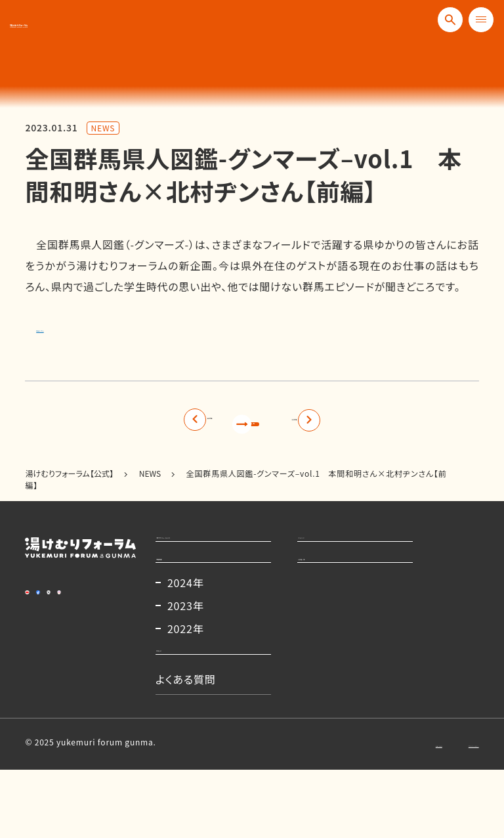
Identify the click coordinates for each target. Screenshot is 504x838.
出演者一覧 (339, 597)
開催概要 (191, 597)
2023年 (199, 655)
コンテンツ (336, 557)
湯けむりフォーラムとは (225, 557)
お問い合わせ (350, 811)
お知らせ (190, 707)
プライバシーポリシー (440, 811)
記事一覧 (252, 426)
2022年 (199, 678)
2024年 (199, 632)
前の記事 (132, 426)
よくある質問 (199, 747)
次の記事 (372, 426)
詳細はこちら (67, 327)
